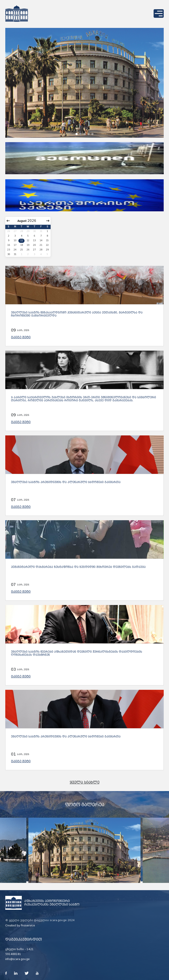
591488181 (13, 954)
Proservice (28, 926)
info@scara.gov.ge (17, 959)
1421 (30, 949)
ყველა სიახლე (85, 782)
